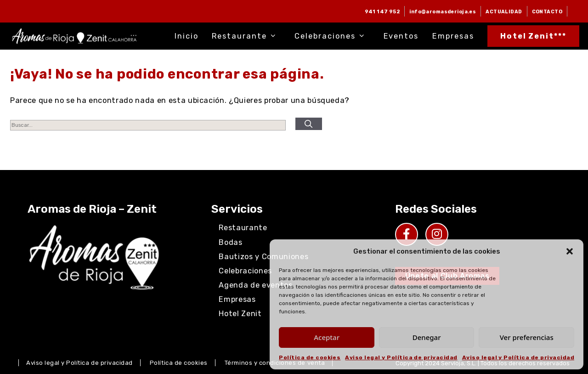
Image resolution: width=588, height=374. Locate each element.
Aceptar (327, 337)
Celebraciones (332, 36)
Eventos (401, 36)
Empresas (453, 36)
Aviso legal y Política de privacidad (401, 357)
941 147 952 (382, 12)
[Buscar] (309, 124)
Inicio (187, 36)
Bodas (230, 242)
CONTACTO (547, 12)
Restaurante (246, 36)
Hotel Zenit (240, 314)
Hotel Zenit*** (534, 36)
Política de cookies (310, 357)
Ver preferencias (527, 337)
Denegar (427, 337)
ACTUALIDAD (504, 12)
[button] (570, 251)
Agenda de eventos (255, 285)
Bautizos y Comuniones (263, 257)
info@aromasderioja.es (443, 12)
